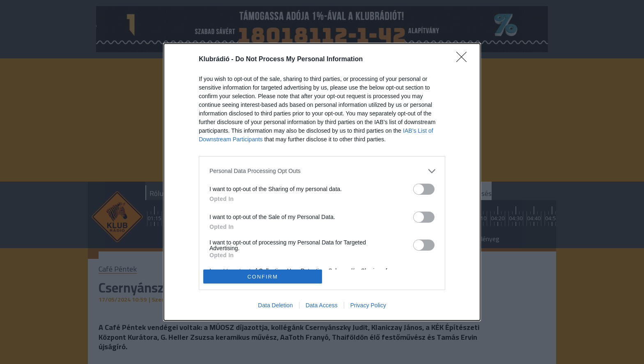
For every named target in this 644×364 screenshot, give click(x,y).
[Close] (464, 60)
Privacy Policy (368, 305)
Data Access (322, 305)
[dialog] (322, 182)
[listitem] (322, 171)
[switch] (424, 189)
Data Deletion (275, 305)
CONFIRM (263, 277)
